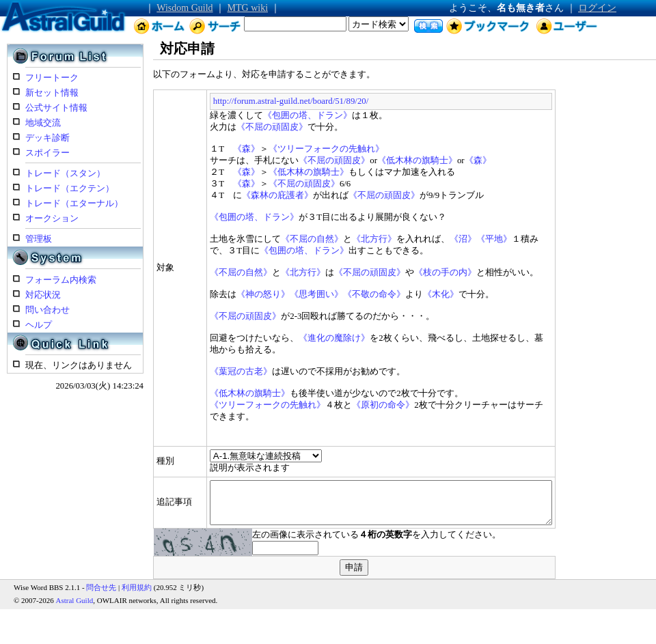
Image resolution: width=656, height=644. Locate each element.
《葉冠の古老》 (203, 372)
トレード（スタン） (65, 173)
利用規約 (137, 584)
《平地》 (456, 239)
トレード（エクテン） (70, 188)
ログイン (597, 8)
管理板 (39, 239)
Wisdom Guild (184, 8)
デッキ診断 (47, 138)
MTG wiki (248, 8)
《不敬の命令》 (337, 294)
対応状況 (43, 295)
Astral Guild (75, 597)
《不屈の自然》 (274, 239)
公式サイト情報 (56, 108)
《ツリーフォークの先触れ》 (288, 149)
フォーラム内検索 (61, 280)
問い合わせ (47, 310)
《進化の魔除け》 (297, 338)
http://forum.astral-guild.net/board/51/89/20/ (252, 101)
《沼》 (425, 239)
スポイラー (47, 153)
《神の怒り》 (225, 294)
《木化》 (403, 294)
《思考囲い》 (279, 294)
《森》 (208, 149)
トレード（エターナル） (74, 204)
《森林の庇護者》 (239, 195)
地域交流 (43, 123)
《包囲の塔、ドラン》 (270, 115)
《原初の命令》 (345, 405)
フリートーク (52, 78)
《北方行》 (337, 239)
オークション (52, 219)
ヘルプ (39, 325)
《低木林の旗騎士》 (379, 160)
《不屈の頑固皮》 (234, 127)
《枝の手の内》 (408, 272)
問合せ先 (101, 584)
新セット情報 (52, 93)
